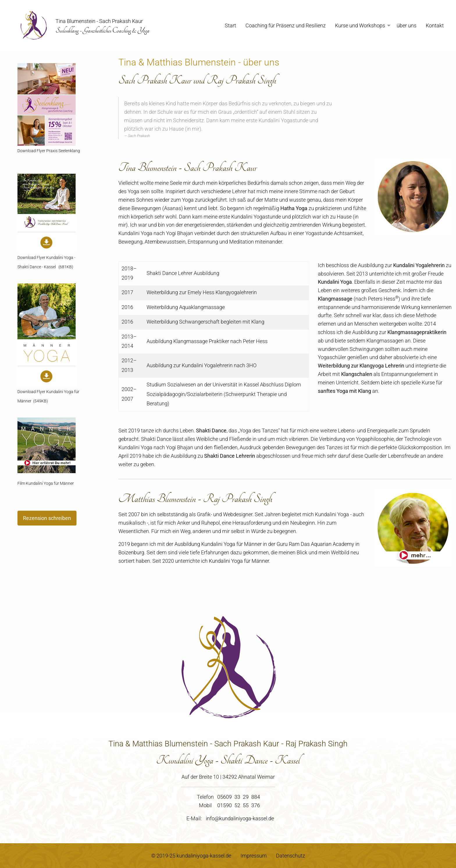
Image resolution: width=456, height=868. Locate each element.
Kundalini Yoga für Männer (239, 561)
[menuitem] (31, 25)
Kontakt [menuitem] (435, 25)
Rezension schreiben (47, 518)
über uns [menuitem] (407, 25)
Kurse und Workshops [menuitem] (360, 25)
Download (27, 151)
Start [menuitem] (230, 25)
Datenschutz (291, 856)
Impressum (254, 856)
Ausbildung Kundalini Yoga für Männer (218, 544)
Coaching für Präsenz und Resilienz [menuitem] (286, 25)
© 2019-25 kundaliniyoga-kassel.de (191, 856)
